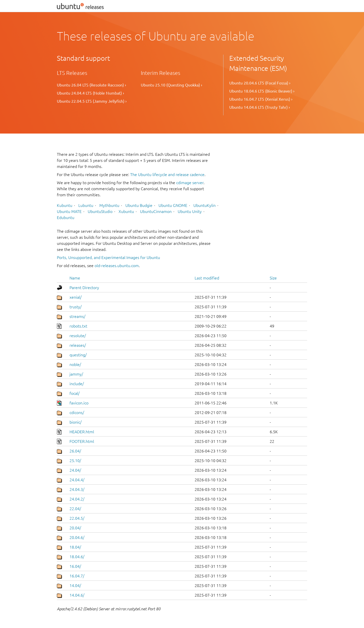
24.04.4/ (77, 480)
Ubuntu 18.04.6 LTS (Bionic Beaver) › (262, 91)
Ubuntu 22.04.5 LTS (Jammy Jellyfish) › (92, 101)
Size (273, 278)
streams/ (77, 316)
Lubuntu (86, 205)
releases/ (78, 345)
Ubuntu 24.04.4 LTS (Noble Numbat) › (90, 93)
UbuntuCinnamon (156, 211)
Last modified (207, 278)
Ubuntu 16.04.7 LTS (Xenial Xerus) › (261, 99)
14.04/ (75, 586)
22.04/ (75, 509)
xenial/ (76, 297)
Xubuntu (126, 211)
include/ (77, 384)
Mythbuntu (109, 205)
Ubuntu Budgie (139, 205)
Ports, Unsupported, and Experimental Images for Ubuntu (108, 257)
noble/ (75, 364)
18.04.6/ (77, 557)
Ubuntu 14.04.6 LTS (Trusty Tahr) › (260, 107)
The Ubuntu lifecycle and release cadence (167, 175)
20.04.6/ (77, 537)
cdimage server (190, 183)
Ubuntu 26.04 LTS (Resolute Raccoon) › (92, 85)
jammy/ (76, 374)
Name (75, 278)
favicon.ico (79, 403)
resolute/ (78, 336)
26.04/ (75, 451)
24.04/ (75, 470)
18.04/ (75, 547)
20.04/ (75, 528)
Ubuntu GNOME (173, 205)
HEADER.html (82, 432)
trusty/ (76, 307)
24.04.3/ (77, 489)
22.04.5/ (77, 518)
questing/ (78, 355)
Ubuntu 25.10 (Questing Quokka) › (172, 85)
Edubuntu (66, 218)
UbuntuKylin (204, 205)
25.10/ (75, 461)
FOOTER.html (82, 441)
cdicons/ (77, 413)
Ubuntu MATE (69, 211)
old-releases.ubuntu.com (117, 266)
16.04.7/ (77, 576)
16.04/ (75, 566)
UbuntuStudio (100, 211)
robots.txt (78, 326)
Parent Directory (84, 288)
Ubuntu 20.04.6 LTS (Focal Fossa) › (260, 83)
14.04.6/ (77, 595)
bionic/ (76, 422)
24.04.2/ (77, 499)
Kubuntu (65, 205)
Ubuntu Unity (190, 211)
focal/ (75, 393)
